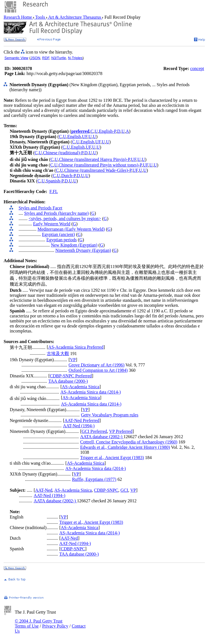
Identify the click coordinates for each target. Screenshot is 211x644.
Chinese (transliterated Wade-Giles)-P (98, 170)
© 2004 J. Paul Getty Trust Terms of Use (39, 624)
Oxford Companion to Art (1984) (98, 370)
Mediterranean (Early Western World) (71, 229)
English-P (107, 131)
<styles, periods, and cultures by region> (65, 219)
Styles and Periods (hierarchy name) (57, 213)
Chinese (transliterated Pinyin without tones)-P (100, 165)
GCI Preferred (94, 431)
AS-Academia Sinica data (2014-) (91, 392)
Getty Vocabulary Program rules (110, 415)
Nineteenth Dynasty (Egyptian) (83, 250)
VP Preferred (121, 431)
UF (85, 137)
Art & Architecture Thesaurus (75, 17)
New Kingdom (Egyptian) (74, 245)
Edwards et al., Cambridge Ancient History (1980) (125, 447)
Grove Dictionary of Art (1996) (96, 365)
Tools (40, 17)
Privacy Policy (55, 626)
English (74, 137)
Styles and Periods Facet (41, 208)
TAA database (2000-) (68, 381)
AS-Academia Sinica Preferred (76, 347)
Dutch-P (68, 176)
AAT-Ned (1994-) (79, 426)
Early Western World (52, 224)
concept (197, 68)
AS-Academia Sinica (81, 387)
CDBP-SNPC (106, 490)
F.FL (54, 191)
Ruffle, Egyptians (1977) (94, 479)
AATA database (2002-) (102, 437)
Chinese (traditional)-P (63, 153)
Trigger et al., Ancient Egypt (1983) (112, 458)
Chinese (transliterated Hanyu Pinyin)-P (95, 159)
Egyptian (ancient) (59, 234)
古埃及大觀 (58, 354)
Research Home (18, 17)
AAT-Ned (44, 490)
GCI (124, 490)
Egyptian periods (62, 240)
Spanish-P (55, 181)
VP (73, 360)
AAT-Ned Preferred (82, 420)
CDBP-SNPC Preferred (71, 376)
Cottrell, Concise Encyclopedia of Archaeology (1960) (129, 442)
